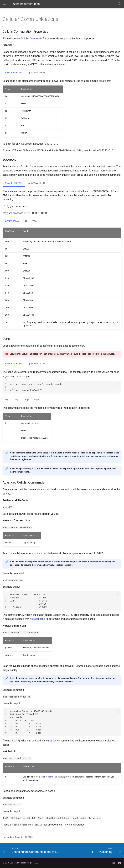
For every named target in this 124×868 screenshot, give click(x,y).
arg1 (7, 400)
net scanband (38, 619)
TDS (34, 221)
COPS (69, 615)
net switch (54, 741)
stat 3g (50, 456)
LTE (26, 221)
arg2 (17, 400)
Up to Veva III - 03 (36, 72)
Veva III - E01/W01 (14, 72)
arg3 (27, 400)
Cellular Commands (31, 39)
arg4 (36, 400)
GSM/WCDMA (12, 221)
